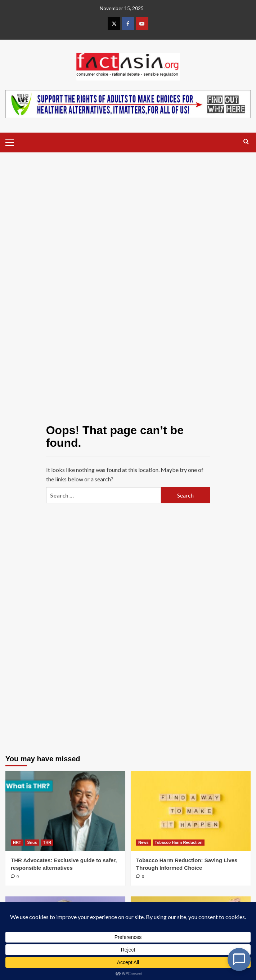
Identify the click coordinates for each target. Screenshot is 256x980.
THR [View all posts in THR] (47, 842)
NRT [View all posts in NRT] (17, 842)
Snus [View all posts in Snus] (32, 842)
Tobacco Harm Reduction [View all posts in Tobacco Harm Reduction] (179, 842)
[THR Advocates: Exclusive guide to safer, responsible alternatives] (65, 811)
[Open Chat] (239, 959)
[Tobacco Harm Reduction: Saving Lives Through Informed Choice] (191, 811)
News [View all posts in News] (143, 842)
